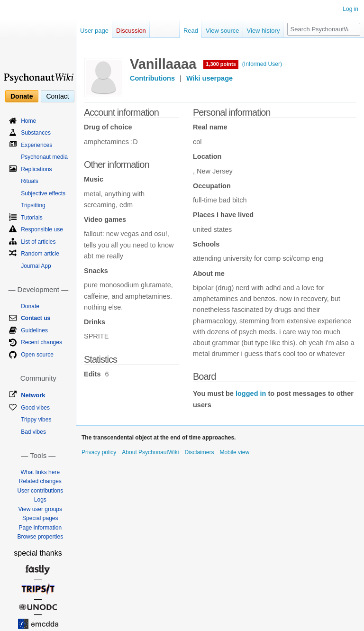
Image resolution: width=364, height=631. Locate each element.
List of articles (38, 242)
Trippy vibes (36, 420)
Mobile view (234, 452)
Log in (350, 9)
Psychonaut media (44, 157)
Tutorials (32, 218)
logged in (251, 393)
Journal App (36, 266)
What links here (40, 472)
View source (223, 31)
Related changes (40, 481)
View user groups (41, 509)
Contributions (152, 78)
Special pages (40, 518)
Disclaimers (199, 452)
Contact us (36, 318)
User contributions (40, 491)
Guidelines (34, 330)
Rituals (30, 181)
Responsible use (42, 229)
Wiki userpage (209, 78)
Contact (57, 96)
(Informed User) (262, 64)
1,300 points (221, 64)
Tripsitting (33, 205)
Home (28, 121)
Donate (22, 96)
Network (33, 395)
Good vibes (35, 408)
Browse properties (40, 537)
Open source (37, 355)
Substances (36, 133)
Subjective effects (43, 193)
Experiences (36, 145)
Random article (40, 254)
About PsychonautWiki (150, 452)
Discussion (131, 31)
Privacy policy (99, 452)
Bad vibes (33, 432)
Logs (40, 500)
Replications (36, 169)
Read (191, 31)
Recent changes (41, 342)
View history (264, 31)
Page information (40, 528)
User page (94, 31)
